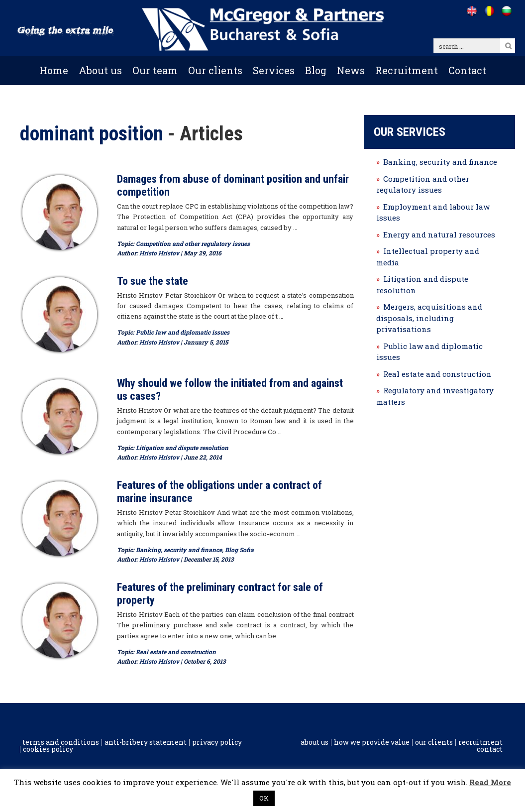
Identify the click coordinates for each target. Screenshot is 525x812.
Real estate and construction (176, 652)
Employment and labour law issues (433, 212)
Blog (316, 70)
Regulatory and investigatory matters (435, 396)
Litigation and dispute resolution (182, 448)
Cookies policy (48, 749)
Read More (490, 782)
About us (100, 70)
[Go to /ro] (489, 11)
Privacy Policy (217, 742)
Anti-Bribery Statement (146, 742)
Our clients (215, 70)
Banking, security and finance (179, 550)
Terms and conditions (61, 742)
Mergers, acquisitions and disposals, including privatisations (429, 318)
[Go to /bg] (506, 11)
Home (54, 70)
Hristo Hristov (159, 253)
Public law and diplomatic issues (183, 332)
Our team (155, 70)
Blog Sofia (239, 550)
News (351, 70)
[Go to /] (472, 11)
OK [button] (264, 798)
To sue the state (153, 281)
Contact (467, 70)
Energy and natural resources (439, 234)
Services (274, 70)
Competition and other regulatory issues (193, 243)
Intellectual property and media (428, 257)
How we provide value (372, 742)
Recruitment (407, 70)
